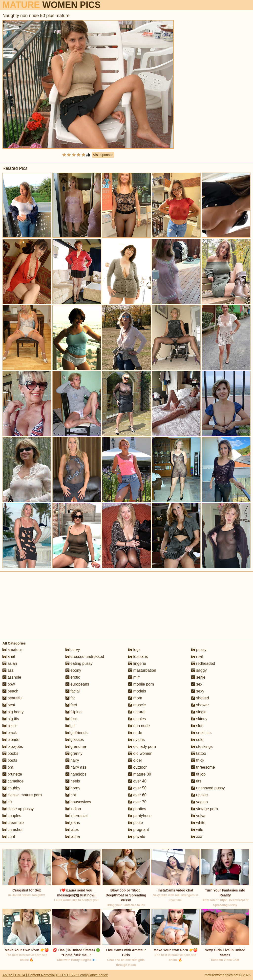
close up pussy (18, 809)
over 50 (137, 788)
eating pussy (79, 663)
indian (73, 809)
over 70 (137, 802)
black (10, 733)
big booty (13, 712)
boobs (10, 753)
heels (73, 781)
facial (73, 691)
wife (197, 830)
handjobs (76, 774)
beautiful (12, 698)
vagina (200, 802)
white (198, 823)
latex (72, 830)
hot (71, 795)
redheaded (203, 663)
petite (136, 823)
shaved (200, 698)
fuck (72, 719)
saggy (199, 670)
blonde (11, 740)
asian (10, 663)
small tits (201, 733)
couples (12, 816)
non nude (139, 726)
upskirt (200, 795)
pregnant (139, 830)
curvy (73, 650)
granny (74, 753)
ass (8, 670)
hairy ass (76, 767)
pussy (199, 650)
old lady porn (142, 746)
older (135, 760)
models (137, 691)
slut (197, 726)
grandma (76, 746)
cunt (9, 836)
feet (71, 705)
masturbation (142, 670)
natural (137, 712)
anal (9, 657)
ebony (73, 670)
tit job (199, 774)
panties (137, 809)
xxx (197, 836)
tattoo (199, 753)
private (137, 836)
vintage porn (205, 809)
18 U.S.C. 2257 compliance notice (82, 975)
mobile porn (141, 684)
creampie (13, 823)
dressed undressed (85, 657)
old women (140, 753)
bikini (10, 726)
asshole (12, 677)
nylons (137, 740)
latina (73, 836)
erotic (73, 677)
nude (135, 733)
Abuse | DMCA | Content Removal (29, 975)
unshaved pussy (208, 788)
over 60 (137, 795)
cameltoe (13, 781)
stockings (202, 746)
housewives (78, 802)
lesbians (138, 657)
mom (135, 698)
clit (7, 802)
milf (134, 677)
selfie (198, 677)
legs (134, 650)
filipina (74, 712)
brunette (12, 774)
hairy (72, 760)
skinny (199, 719)
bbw (9, 684)
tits (196, 781)
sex (197, 684)
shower (200, 705)
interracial (77, 816)
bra (8, 767)
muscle (137, 705)
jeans (73, 823)
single (199, 712)
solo (197, 740)
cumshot (12, 830)
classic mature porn (22, 795)
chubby (11, 788)
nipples (137, 719)
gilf (71, 726)
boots (10, 760)
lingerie (137, 663)
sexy (198, 691)
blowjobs (13, 746)
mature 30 (140, 774)
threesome (203, 767)
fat (70, 698)
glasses (75, 740)
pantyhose (140, 816)
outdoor (137, 767)
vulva (198, 816)
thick (198, 760)
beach (10, 691)
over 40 (137, 781)
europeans (77, 684)
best (9, 705)
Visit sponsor (103, 155)
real (197, 657)
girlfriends (77, 733)
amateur (12, 650)
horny (73, 788)
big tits (11, 719)
